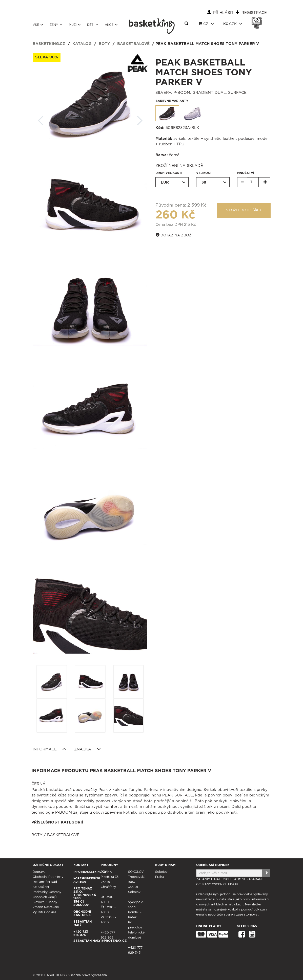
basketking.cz (49, 44)
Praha (159, 877)
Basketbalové (133, 44)
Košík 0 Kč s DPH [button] (258, 19)
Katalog (82, 44)
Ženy (56, 25)
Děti (93, 25)
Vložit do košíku (244, 210)
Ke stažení (41, 887)
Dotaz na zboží (174, 235)
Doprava (39, 872)
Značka (87, 749)
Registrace (254, 13)
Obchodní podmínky (48, 877)
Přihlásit (223, 13)
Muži (75, 25)
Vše (38, 25)
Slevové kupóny (45, 902)
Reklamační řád (45, 882)
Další (140, 119)
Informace (49, 749)
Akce (111, 25)
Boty (104, 44)
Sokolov (161, 872)
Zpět (41, 119)
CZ (206, 24)
